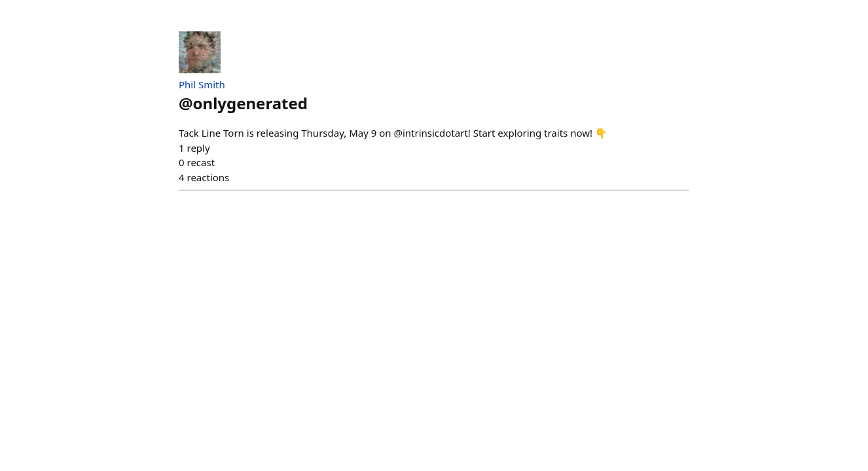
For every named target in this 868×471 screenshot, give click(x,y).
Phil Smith (202, 84)
